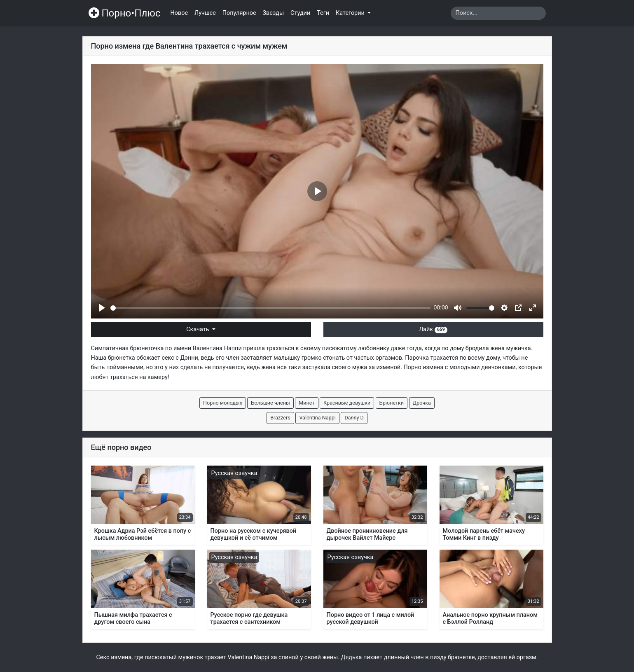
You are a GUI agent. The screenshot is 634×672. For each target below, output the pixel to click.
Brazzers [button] (280, 418)
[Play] (102, 308)
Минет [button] (306, 403)
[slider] (270, 308)
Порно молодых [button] (223, 403)
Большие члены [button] (270, 403)
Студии (300, 13)
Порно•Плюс (125, 13)
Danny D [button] (354, 418)
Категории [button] (351, 13)
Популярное (239, 13)
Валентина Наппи (217, 348)
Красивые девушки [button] (347, 403)
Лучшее (205, 13)
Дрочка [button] (422, 403)
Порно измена (424, 367)
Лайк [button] (433, 329)
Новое (179, 13)
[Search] (498, 13)
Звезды (274, 13)
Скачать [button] (198, 329)
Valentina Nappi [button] (317, 418)
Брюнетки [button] (392, 403)
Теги (323, 13)
